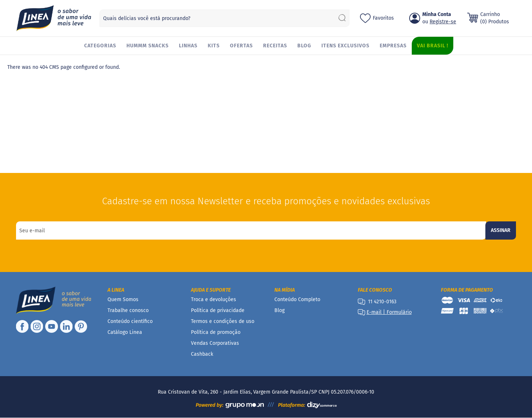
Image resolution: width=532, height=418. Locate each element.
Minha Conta (437, 14)
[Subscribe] (501, 230)
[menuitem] (100, 46)
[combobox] (224, 18)
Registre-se (443, 22)
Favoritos (383, 18)
